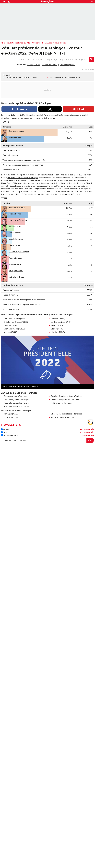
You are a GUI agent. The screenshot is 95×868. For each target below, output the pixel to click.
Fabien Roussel (15, 258)
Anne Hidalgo (15, 264)
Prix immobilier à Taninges (62, 417)
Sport (4, 432)
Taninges (53, 77)
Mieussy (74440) (11, 332)
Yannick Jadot (15, 227)
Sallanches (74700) (68, 65)
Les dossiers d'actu (10, 435)
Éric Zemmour (15, 233)
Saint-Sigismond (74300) (14, 329)
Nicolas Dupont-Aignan (19, 252)
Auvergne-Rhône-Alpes (42, 43)
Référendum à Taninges (61, 403)
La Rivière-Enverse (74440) (15, 319)
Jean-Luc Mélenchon (18, 220)
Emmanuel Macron (17, 131)
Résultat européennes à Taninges (65, 399)
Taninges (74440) (11, 414)
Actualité (6, 429)
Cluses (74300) (34, 65)
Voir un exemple (87, 429)
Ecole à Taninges (11, 417)
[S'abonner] (47, 440)
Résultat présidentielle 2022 (18, 43)
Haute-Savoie (60, 43)
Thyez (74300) (57, 325)
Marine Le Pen (15, 137)
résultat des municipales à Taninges (23, 178)
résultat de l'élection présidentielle (18, 175)
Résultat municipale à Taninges (17, 403)
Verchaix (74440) (58, 319)
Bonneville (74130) (50, 65)
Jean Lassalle (15, 245)
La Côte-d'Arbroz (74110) (61, 322)
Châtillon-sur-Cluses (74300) (16, 322)
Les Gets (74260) (11, 325)
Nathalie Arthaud (16, 277)
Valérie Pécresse (16, 239)
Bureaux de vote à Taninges (15, 396)
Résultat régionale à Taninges (16, 399)
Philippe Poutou (16, 271)
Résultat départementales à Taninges (67, 396)
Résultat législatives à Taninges (17, 406)
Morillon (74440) (58, 332)
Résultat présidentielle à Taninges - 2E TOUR (21, 77)
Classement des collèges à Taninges (66, 414)
